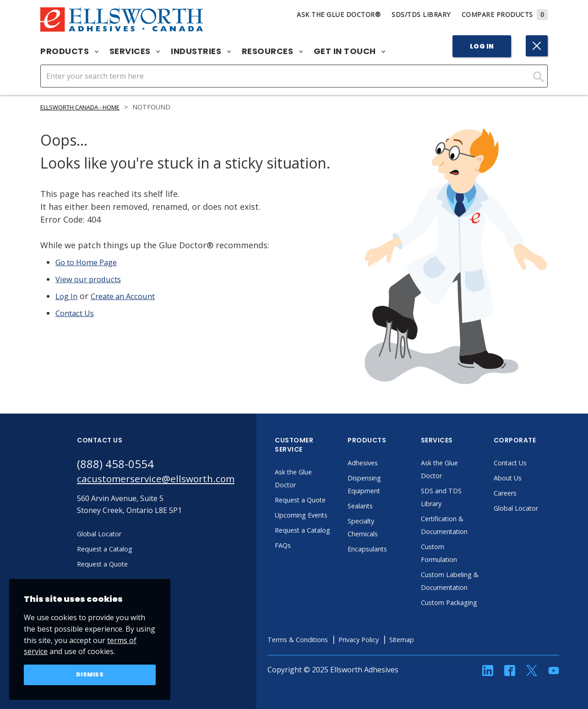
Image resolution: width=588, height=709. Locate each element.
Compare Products (505, 14)
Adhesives (384, 463)
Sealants (381, 506)
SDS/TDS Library (421, 14)
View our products (92, 279)
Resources (272, 51)
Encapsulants (389, 549)
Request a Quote (322, 500)
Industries (201, 51)
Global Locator (538, 508)
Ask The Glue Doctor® (339, 14)
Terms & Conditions (320, 665)
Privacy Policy (388, 665)
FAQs (302, 571)
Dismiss (90, 674)
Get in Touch (350, 51)
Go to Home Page (90, 262)
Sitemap (435, 665)
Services (135, 51)
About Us (528, 478)
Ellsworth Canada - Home (87, 107)
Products (69, 51)
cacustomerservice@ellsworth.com (165, 480)
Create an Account (129, 296)
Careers (526, 493)
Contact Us (77, 313)
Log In (482, 46)
